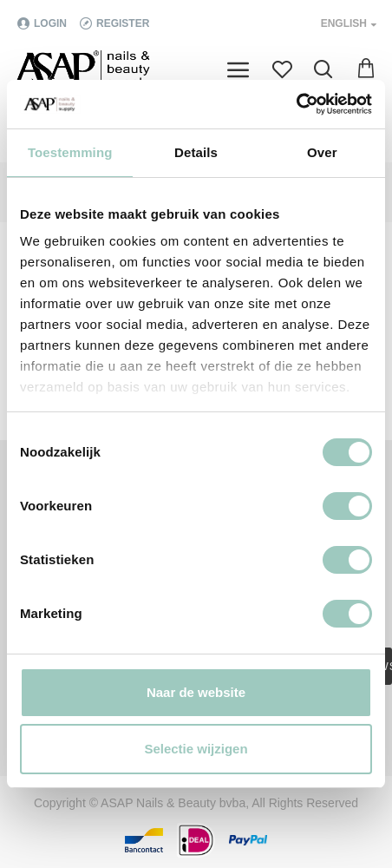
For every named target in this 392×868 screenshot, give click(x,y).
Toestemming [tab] (70, 152)
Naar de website (196, 692)
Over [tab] (322, 152)
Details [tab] (196, 152)
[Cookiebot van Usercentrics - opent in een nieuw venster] (296, 104)
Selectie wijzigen (196, 749)
